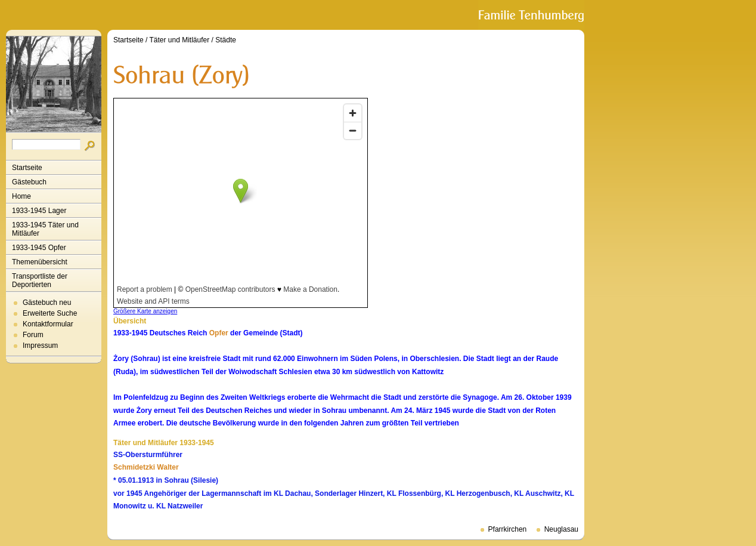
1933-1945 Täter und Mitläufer (45, 229)
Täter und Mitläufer (180, 40)
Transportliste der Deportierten (40, 280)
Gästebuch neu (47, 303)
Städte (226, 40)
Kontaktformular (48, 324)
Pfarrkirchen (508, 529)
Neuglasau (561, 529)
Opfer (219, 333)
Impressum (40, 346)
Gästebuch (29, 182)
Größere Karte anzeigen (145, 311)
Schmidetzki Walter (146, 467)
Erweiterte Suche (50, 313)
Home (21, 196)
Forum (33, 335)
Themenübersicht (40, 262)
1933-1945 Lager (39, 211)
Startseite (27, 168)
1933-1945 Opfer (39, 248)
